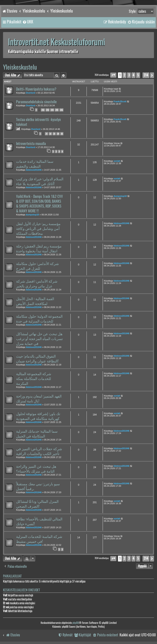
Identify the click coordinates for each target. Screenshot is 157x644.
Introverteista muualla (31, 144)
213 (48, 110)
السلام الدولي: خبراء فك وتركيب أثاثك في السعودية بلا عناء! (40, 181)
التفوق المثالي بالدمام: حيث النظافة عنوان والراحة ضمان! (37, 359)
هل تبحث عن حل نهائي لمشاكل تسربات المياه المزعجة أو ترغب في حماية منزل (39, 339)
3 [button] (129, 75)
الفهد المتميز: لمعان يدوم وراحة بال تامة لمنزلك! (39, 399)
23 (54, 134)
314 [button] (146, 75)
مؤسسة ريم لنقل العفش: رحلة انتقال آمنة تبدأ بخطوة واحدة (39, 248)
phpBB (76, 623)
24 (58, 134)
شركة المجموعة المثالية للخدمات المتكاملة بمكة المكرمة (34, 379)
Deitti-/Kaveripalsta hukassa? (36, 89)
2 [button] (124, 75)
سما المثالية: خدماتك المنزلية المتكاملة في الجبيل (37, 434)
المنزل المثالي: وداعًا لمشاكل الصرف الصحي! (37, 504)
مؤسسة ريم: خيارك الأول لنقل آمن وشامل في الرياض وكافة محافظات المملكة (38, 229)
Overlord (30, 93)
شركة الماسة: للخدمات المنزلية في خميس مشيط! (39, 539)
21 (46, 134)
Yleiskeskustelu (20, 67)
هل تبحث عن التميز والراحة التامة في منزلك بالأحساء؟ (36, 469)
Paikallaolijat (12, 576)
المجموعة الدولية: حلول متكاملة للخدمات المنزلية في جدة (39, 319)
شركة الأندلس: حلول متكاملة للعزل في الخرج (37, 266)
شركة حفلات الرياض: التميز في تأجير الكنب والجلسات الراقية (39, 451)
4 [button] (133, 75)
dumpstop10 (32, 215)
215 (57, 110)
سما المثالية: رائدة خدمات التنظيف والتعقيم (35, 164)
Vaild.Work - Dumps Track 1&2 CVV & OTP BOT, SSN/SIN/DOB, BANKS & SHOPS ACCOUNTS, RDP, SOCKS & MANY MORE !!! (39, 204)
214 (52, 110)
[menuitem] (28, 22)
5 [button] (138, 75)
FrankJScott (120, 101)
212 (43, 110)
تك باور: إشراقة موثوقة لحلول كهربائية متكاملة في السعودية (38, 416)
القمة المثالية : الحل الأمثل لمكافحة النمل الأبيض (35, 301)
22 (50, 134)
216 (61, 110)
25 (62, 134)
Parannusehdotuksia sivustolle (36, 102)
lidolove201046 (34, 170)
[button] (113, 75)
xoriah (117, 161)
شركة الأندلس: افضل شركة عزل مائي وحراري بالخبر (37, 284)
